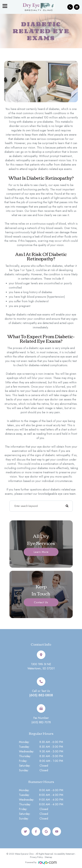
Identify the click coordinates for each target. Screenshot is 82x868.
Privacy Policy (36, 857)
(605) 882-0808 (41, 695)
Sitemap (48, 857)
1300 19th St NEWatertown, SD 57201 (41, 666)
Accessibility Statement (64, 854)
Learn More (41, 552)
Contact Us (41, 602)
